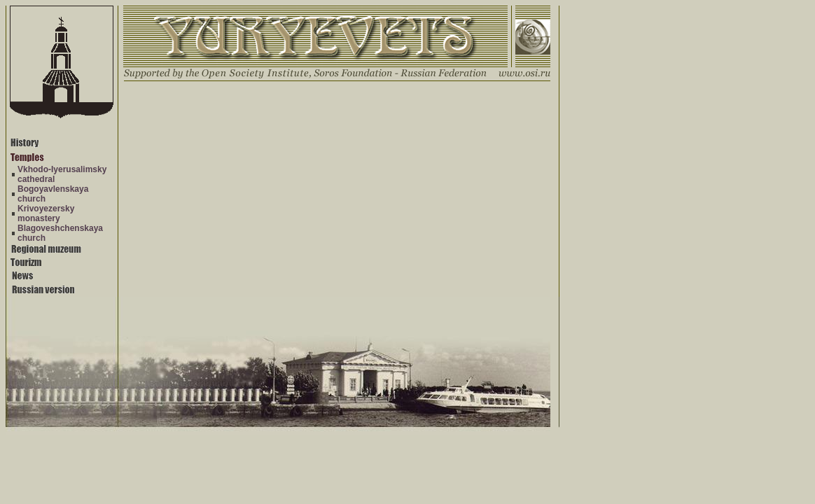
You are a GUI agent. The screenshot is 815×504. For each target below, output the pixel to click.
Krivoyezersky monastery (46, 213)
